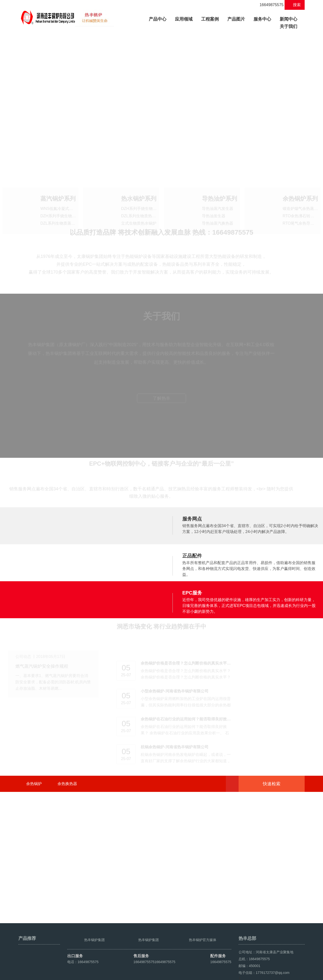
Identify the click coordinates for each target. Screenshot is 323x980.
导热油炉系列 (219, 188)
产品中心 (159, 18)
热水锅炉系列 (139, 188)
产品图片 (236, 19)
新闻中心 (288, 19)
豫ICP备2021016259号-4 (111, 974)
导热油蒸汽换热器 (218, 213)
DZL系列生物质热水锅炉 (142, 206)
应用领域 (184, 19)
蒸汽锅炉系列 (58, 188)
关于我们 (288, 26)
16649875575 (269, 5)
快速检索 (279, 886)
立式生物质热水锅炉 (139, 213)
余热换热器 (67, 886)
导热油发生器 (214, 206)
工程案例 (210, 19)
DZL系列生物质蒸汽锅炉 (62, 213)
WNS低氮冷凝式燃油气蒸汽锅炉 (68, 198)
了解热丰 (161, 500)
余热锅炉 (34, 886)
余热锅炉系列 (300, 188)
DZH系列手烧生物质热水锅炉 (147, 198)
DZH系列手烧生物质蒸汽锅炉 (66, 206)
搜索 (295, 5)
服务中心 (262, 19)
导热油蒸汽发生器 (218, 198)
